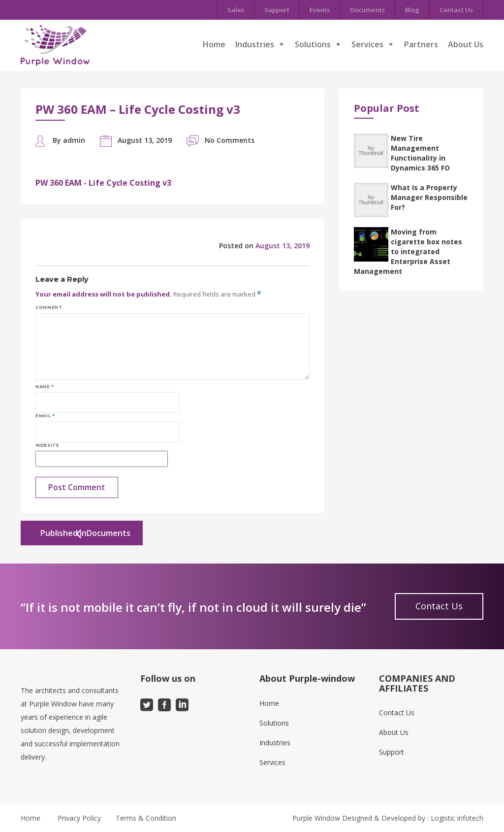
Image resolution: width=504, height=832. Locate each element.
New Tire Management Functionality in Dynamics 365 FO (420, 153)
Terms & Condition (146, 818)
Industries (255, 44)
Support (277, 10)
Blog (412, 10)
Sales (236, 10)
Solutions (313, 44)
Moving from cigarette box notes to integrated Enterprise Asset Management (408, 251)
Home (214, 44)
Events (320, 10)
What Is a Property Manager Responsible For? (429, 197)
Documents (367, 10)
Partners (421, 44)
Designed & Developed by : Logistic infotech (413, 818)
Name (45, 387)
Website (47, 445)
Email (45, 416)
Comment (49, 307)
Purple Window (316, 818)
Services (367, 44)
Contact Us (456, 10)
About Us (466, 44)
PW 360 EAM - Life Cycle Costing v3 (103, 183)
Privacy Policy (79, 818)
